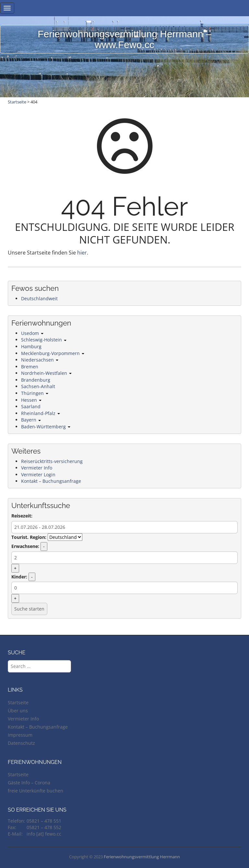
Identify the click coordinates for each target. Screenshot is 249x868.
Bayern (31, 420)
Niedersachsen (40, 360)
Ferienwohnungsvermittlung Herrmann (142, 857)
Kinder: (19, 577)
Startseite (17, 102)
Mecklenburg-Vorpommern (53, 353)
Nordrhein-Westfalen (46, 373)
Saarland (31, 406)
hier (82, 253)
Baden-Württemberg (46, 427)
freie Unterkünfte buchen (36, 791)
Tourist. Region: (29, 537)
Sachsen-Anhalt (38, 386)
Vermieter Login (38, 475)
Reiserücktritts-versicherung (52, 461)
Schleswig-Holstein (44, 340)
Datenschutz (21, 743)
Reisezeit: (22, 516)
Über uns (18, 711)
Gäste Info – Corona (29, 783)
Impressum (20, 735)
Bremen (30, 367)
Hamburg (31, 346)
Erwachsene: (25, 546)
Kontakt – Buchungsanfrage (51, 481)
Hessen (31, 400)
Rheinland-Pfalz (41, 413)
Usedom (32, 333)
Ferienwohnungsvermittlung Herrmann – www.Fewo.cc (124, 39)
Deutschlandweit (39, 298)
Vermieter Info (37, 468)
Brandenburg (36, 380)
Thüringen (35, 393)
